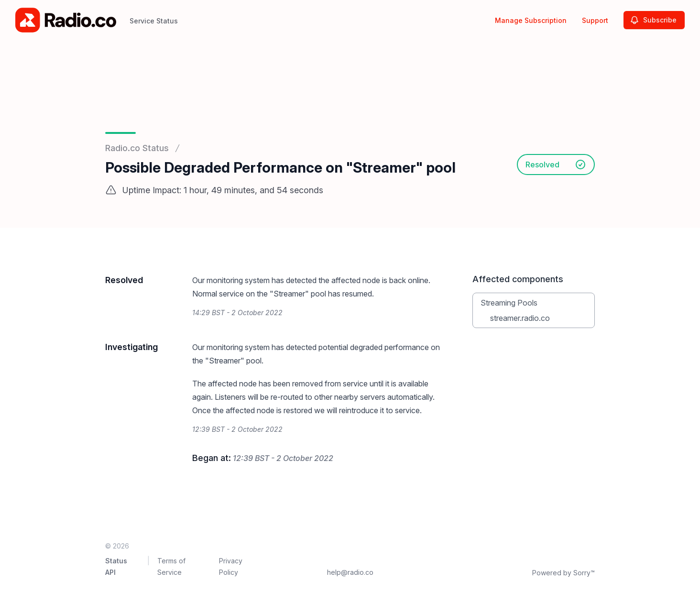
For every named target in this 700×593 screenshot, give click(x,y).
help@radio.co (350, 572)
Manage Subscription (531, 20)
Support (595, 20)
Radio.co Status (137, 148)
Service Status (154, 21)
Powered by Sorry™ (563, 573)
